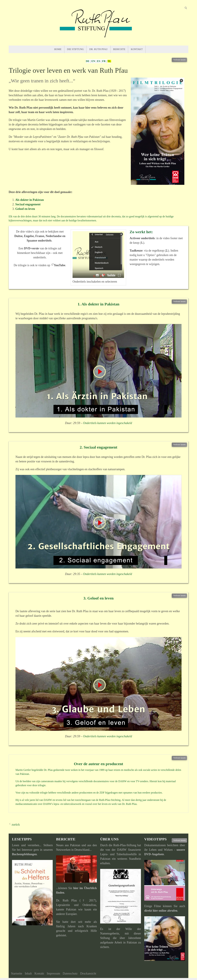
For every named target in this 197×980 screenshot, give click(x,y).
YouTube (60, 265)
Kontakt (137, 49)
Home (58, 49)
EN (93, 61)
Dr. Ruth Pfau (98, 49)
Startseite (17, 973)
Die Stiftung (75, 49)
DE (88, 61)
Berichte (119, 49)
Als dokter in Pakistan (30, 200)
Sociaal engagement (28, 204)
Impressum (53, 973)
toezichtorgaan (83, 800)
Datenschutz (70, 973)
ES (99, 61)
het (73, 800)
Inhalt (28, 973)
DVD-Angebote (154, 854)
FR (104, 61)
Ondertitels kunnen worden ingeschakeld (107, 423)
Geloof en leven (25, 209)
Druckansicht (88, 973)
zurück (16, 825)
